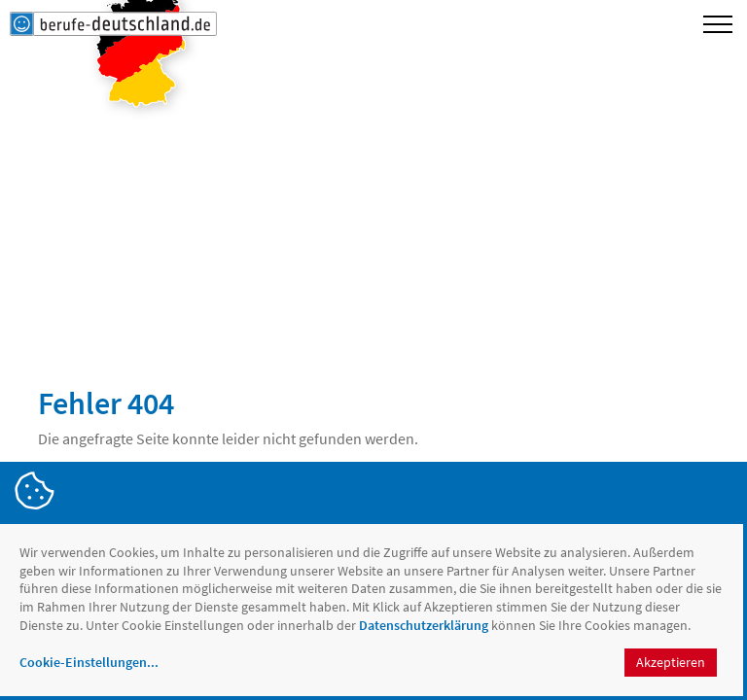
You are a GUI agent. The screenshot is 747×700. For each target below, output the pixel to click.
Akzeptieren (671, 662)
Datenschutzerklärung (424, 625)
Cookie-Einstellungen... (89, 662)
